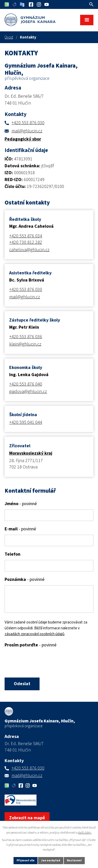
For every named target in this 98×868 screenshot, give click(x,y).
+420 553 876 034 (26, 236)
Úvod (9, 37)
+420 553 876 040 (26, 384)
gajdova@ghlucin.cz (28, 392)
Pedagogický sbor (23, 139)
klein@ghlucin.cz (25, 344)
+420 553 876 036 (26, 337)
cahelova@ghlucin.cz (29, 250)
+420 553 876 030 (28, 123)
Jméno (21, 504)
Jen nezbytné (51, 860)
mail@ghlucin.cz (27, 131)
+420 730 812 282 (26, 242)
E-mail (20, 529)
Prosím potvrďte (30, 645)
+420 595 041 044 (26, 422)
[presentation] (42, 663)
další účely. (85, 833)
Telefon (13, 554)
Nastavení (74, 860)
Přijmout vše (26, 860)
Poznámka (24, 579)
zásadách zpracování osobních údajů (34, 634)
